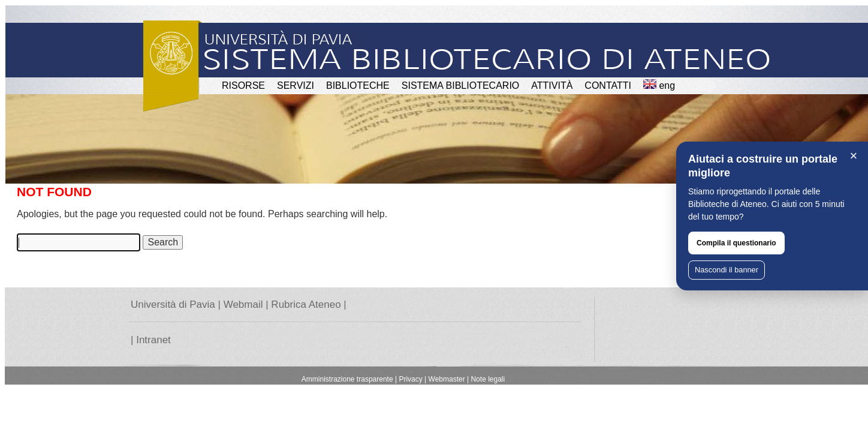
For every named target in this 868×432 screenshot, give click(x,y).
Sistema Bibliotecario (461, 85)
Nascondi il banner (727, 270)
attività (552, 85)
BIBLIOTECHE (358, 85)
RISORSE (243, 85)
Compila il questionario (736, 243)
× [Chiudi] (854, 156)
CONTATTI (608, 85)
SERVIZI (296, 85)
